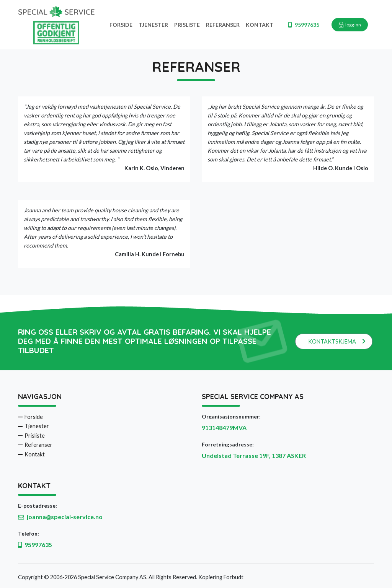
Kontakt (260, 25)
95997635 (304, 25)
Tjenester (153, 25)
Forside (121, 25)
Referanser (223, 25)
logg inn (350, 25)
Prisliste (187, 25)
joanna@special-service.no (65, 517)
